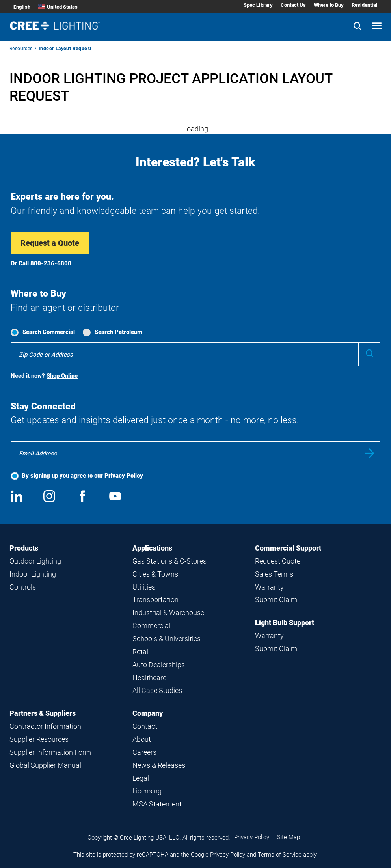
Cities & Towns (155, 574)
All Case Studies (157, 690)
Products (24, 548)
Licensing (147, 791)
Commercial (151, 626)
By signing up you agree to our (82, 476)
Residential (365, 5)
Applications (152, 548)
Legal (141, 778)
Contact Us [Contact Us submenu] (293, 5)
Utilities (144, 587)
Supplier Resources (39, 739)
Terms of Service (280, 855)
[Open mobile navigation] (377, 27)
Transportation (155, 600)
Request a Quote (50, 243)
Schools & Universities (167, 639)
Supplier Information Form (50, 752)
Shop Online (62, 376)
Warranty (269, 587)
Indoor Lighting (33, 574)
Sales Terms (274, 574)
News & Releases (159, 765)
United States (58, 7)
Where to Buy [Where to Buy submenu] (329, 5)
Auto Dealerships (159, 665)
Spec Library (258, 5)
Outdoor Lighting (35, 561)
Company (148, 713)
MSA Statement (157, 804)
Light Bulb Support (285, 623)
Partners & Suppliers (43, 713)
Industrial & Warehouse (168, 613)
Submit (370, 453)
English (22, 7)
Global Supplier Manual (45, 765)
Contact (145, 726)
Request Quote (278, 561)
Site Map (289, 837)
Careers (144, 752)
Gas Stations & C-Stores (169, 561)
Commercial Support (288, 548)
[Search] (357, 27)
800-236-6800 (51, 263)
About (142, 739)
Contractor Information (45, 726)
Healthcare (149, 678)
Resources (21, 49)
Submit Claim (276, 600)
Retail (141, 652)
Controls (23, 587)
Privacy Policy (124, 476)
